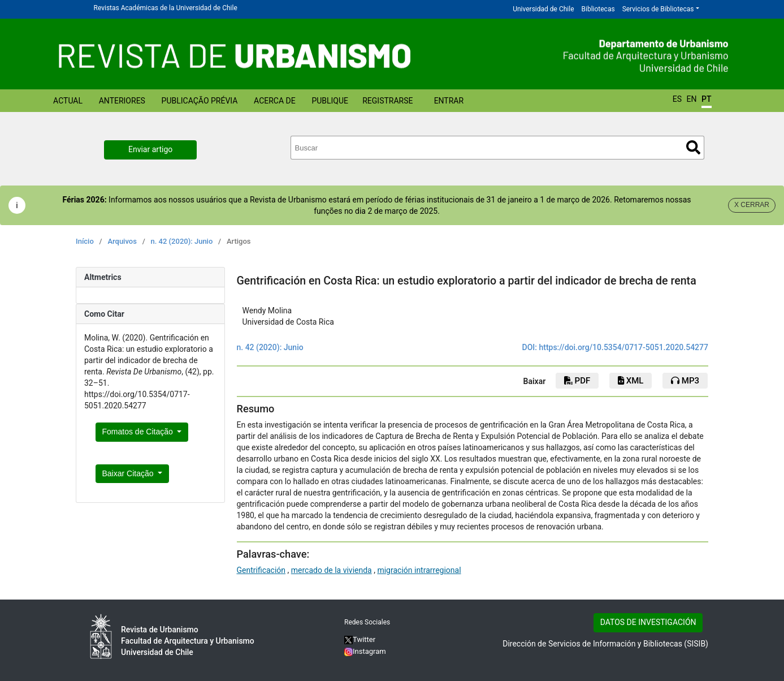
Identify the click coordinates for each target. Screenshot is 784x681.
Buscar (693, 147)
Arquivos (122, 241)
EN (692, 99)
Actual (68, 101)
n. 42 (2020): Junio (181, 241)
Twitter (360, 639)
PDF (577, 381)
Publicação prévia (200, 101)
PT (706, 99)
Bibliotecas (598, 9)
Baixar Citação (129, 473)
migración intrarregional (419, 570)
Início (85, 241)
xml (631, 381)
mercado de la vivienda (332, 570)
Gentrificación (261, 570)
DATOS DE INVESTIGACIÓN (648, 622)
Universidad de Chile (543, 9)
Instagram (365, 651)
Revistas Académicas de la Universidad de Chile (166, 8)
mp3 (685, 381)
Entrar (449, 101)
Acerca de (275, 101)
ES (677, 99)
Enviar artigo (150, 149)
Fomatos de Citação (139, 432)
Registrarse (387, 101)
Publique (330, 101)
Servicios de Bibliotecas (658, 9)
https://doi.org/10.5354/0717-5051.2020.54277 (623, 347)
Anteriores (122, 101)
